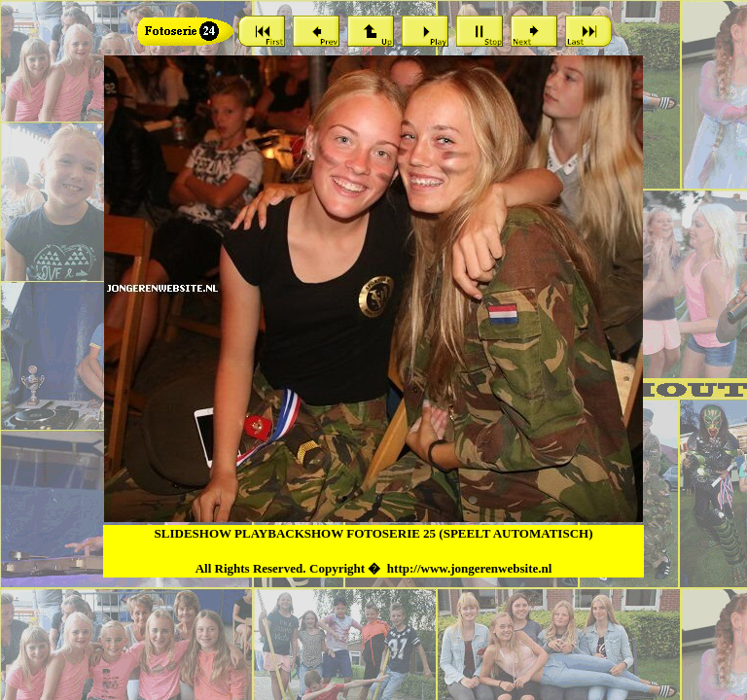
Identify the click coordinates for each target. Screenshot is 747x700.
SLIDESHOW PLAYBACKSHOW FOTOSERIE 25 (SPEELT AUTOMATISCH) (374, 533)
